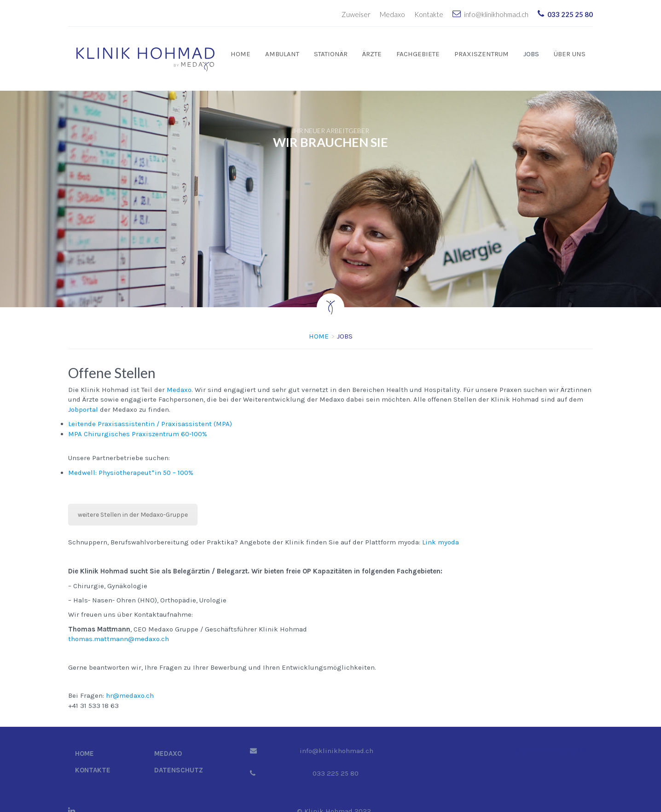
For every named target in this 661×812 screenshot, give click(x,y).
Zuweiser (356, 14)
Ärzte (372, 54)
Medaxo (392, 14)
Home (241, 54)
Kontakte (429, 14)
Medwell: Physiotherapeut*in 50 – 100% (131, 459)
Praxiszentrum (481, 54)
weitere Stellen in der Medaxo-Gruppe (133, 501)
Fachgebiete (418, 54)
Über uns (570, 54)
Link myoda (441, 528)
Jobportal (83, 396)
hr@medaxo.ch (130, 682)
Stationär (331, 54)
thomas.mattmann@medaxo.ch (119, 625)
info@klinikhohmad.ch (496, 14)
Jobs (531, 54)
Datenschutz (179, 756)
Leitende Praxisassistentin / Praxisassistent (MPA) (150, 410)
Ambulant (282, 54)
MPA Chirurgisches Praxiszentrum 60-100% (138, 420)
